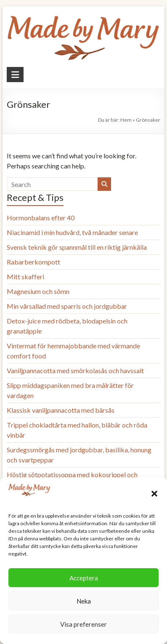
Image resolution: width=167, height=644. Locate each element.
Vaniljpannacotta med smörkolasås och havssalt (75, 370)
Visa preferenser (83, 624)
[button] (154, 494)
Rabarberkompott (33, 262)
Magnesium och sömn (38, 291)
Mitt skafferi (25, 277)
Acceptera (84, 578)
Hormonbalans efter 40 (41, 218)
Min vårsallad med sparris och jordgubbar (67, 306)
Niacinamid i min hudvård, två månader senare (72, 232)
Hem (126, 120)
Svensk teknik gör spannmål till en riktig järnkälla (77, 247)
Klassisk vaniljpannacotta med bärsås (61, 410)
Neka (84, 601)
